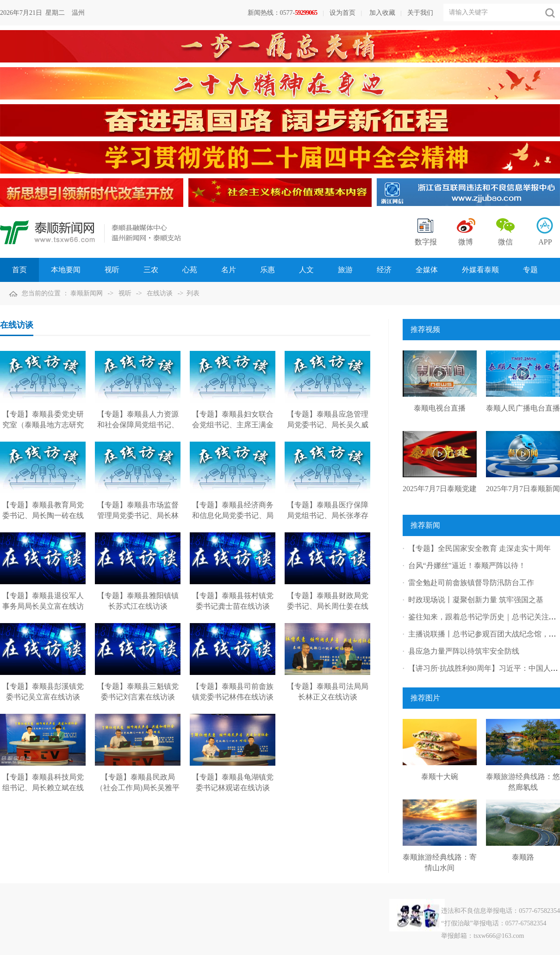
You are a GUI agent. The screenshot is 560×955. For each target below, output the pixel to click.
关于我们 (420, 13)
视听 (125, 293)
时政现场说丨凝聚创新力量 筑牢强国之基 (476, 600)
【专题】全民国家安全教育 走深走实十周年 (479, 548)
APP (545, 242)
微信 (505, 242)
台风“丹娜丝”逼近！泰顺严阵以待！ (467, 565)
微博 (466, 242)
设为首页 (342, 13)
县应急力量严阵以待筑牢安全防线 (464, 651)
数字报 (426, 242)
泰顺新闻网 (87, 293)
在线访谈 (160, 293)
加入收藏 (382, 13)
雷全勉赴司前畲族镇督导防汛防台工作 (471, 583)
